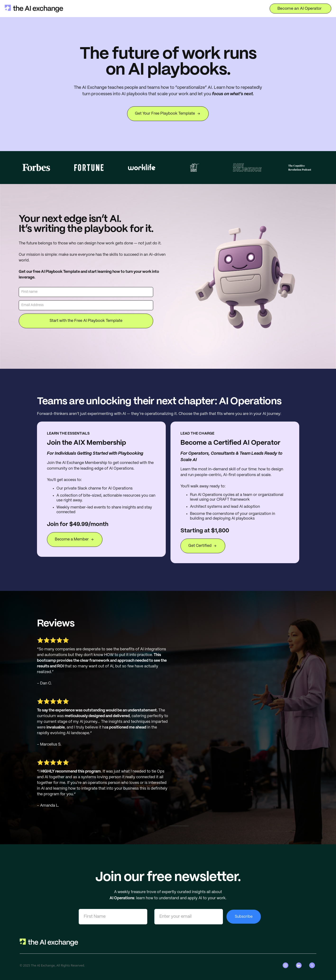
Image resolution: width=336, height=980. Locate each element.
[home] (34, 9)
